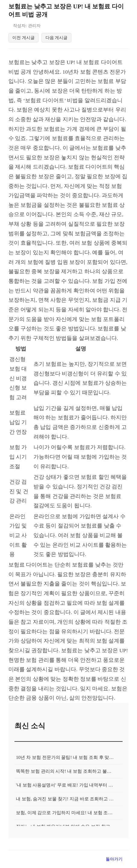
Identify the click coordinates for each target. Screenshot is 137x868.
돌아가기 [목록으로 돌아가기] (114, 861)
